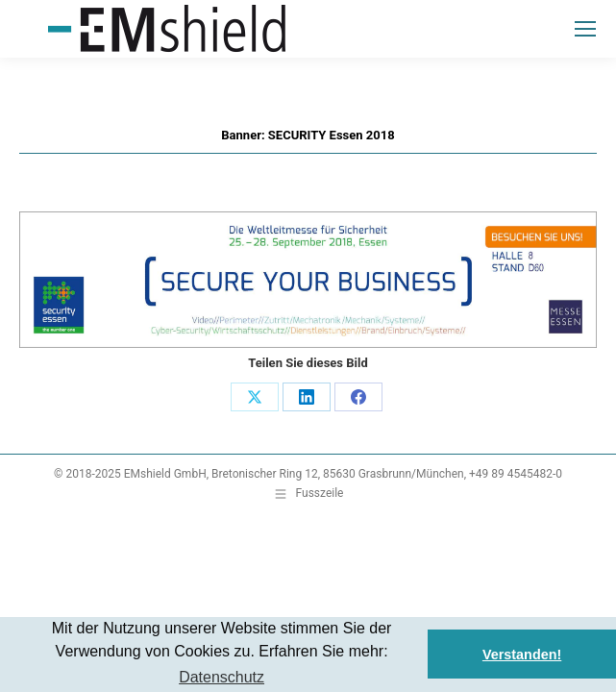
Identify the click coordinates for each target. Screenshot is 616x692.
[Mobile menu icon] (585, 29)
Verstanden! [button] (522, 655)
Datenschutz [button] (222, 677)
